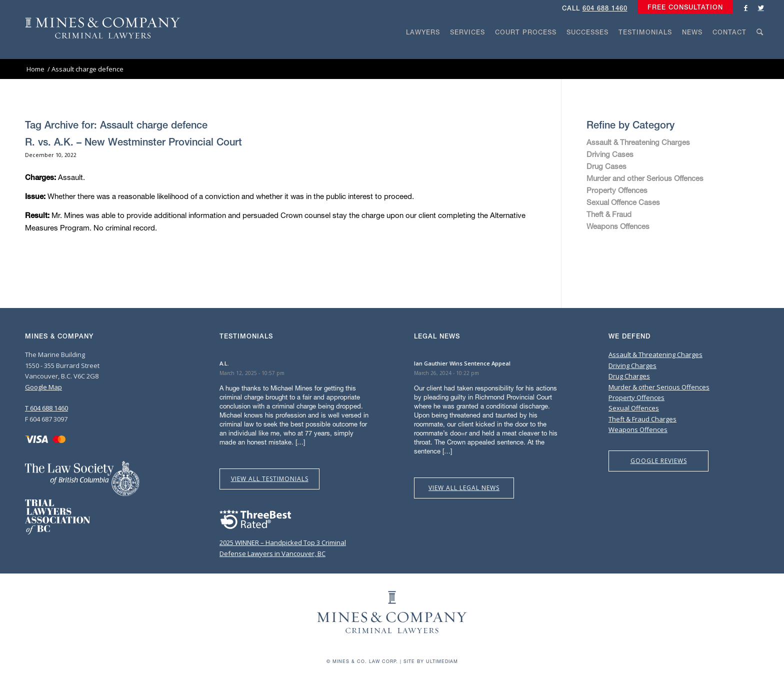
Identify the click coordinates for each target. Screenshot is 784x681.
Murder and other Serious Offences (645, 178)
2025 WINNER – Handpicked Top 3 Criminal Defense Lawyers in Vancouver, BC (283, 543)
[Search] (760, 51)
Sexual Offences (634, 408)
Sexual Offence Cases (623, 202)
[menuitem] (683, 7)
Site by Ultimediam (431, 661)
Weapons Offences (618, 226)
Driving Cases (610, 154)
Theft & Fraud (609, 214)
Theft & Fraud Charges (642, 419)
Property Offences (617, 190)
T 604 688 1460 (46, 408)
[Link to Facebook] (746, 7)
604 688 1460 (605, 8)
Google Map (43, 387)
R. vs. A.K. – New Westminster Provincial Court (133, 142)
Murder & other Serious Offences (659, 387)
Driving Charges (632, 365)
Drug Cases (606, 166)
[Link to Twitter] (761, 7)
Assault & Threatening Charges (638, 142)
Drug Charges (629, 376)
